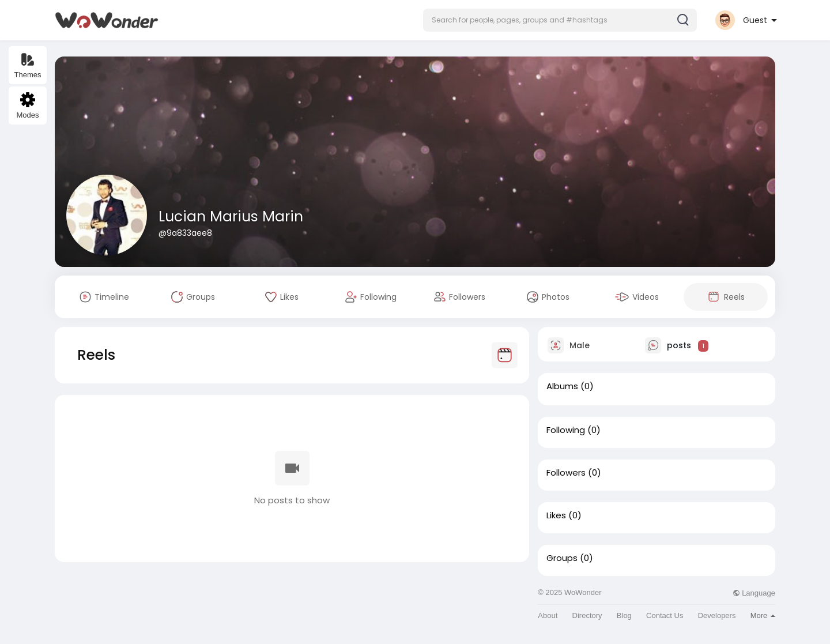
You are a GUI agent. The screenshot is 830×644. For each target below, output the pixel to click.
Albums (562, 386)
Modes (27, 106)
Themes (28, 65)
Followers (566, 473)
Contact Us (665, 615)
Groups (562, 558)
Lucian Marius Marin (231, 216)
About (548, 615)
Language (754, 593)
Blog (624, 615)
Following (566, 430)
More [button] (763, 615)
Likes (556, 515)
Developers (717, 615)
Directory (587, 615)
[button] (560, 20)
